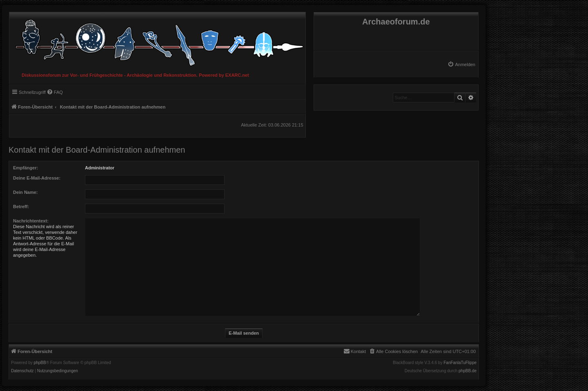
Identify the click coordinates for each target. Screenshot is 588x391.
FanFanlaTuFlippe (460, 363)
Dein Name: (26, 192)
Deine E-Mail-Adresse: (37, 178)
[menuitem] (461, 64)
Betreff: (21, 207)
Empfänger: (26, 168)
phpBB (40, 363)
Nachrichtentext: (31, 221)
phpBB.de (468, 371)
